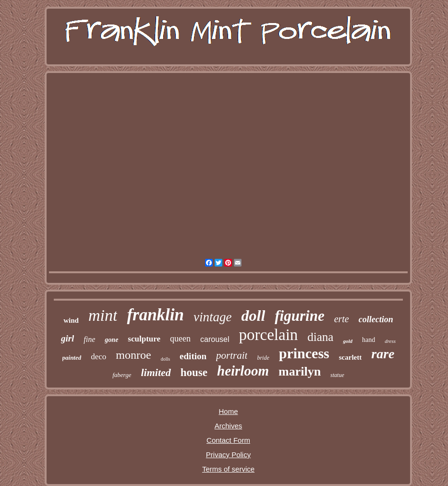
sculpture (144, 339)
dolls (165, 359)
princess (304, 353)
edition (193, 356)
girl (67, 338)
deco (98, 357)
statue (337, 375)
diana (320, 337)
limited (156, 372)
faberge (122, 375)
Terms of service (228, 469)
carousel (215, 339)
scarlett (350, 357)
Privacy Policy (228, 455)
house (194, 372)
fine (89, 339)
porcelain (269, 335)
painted (72, 358)
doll (254, 316)
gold (348, 341)
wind (71, 320)
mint (103, 315)
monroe (133, 355)
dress (390, 341)
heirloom (243, 371)
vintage (212, 317)
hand (369, 340)
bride (263, 358)
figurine (299, 316)
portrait (232, 355)
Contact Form (228, 440)
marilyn (300, 371)
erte (342, 319)
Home (228, 411)
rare (383, 354)
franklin (155, 315)
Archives (229, 426)
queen (180, 339)
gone (111, 340)
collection (376, 319)
